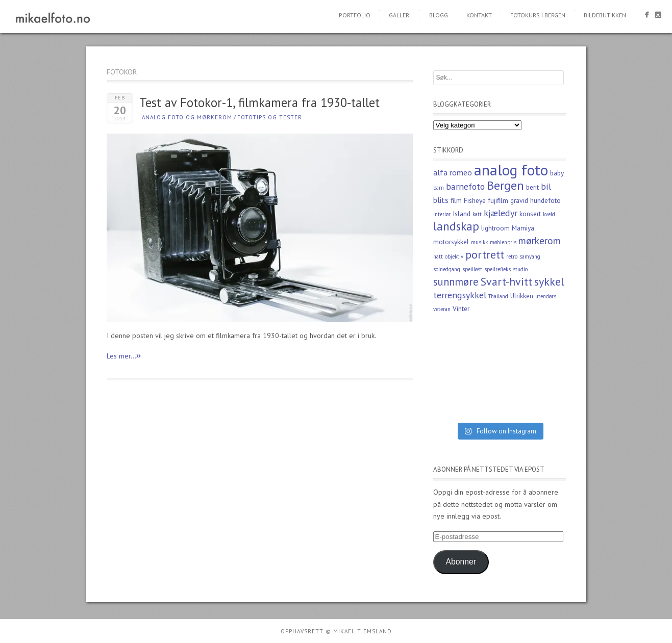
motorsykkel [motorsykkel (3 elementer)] (451, 242)
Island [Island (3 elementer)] (462, 214)
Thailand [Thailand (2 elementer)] (498, 296)
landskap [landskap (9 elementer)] (456, 226)
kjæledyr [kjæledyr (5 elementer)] (501, 213)
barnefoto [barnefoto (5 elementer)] (465, 186)
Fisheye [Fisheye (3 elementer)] (475, 200)
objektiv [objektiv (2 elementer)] (454, 256)
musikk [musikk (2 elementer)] (479, 242)
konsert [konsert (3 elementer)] (530, 214)
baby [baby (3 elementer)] (557, 173)
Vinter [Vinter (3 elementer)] (461, 308)
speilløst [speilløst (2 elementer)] (472, 269)
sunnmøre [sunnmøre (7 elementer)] (456, 282)
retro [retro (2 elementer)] (512, 256)
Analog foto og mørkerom (187, 117)
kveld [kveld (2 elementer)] (549, 214)
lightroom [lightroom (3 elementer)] (495, 228)
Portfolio (355, 15)
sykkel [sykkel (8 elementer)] (549, 281)
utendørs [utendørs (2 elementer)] (546, 296)
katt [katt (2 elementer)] (477, 214)
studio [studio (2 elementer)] (520, 269)
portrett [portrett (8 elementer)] (485, 254)
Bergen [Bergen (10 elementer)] (505, 185)
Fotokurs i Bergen (538, 15)
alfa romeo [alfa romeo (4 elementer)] (453, 172)
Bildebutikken (605, 15)
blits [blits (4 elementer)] (441, 200)
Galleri (400, 15)
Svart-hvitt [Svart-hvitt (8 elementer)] (506, 281)
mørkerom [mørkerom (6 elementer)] (540, 240)
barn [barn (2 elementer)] (439, 188)
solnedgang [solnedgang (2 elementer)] (447, 269)
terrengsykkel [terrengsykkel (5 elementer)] (460, 295)
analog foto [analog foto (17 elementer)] (511, 170)
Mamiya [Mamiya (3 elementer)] (523, 228)
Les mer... (124, 355)
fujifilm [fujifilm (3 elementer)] (498, 200)
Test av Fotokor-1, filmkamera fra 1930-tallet (259, 102)
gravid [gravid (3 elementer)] (519, 200)
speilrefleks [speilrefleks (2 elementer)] (497, 269)
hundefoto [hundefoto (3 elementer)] (545, 200)
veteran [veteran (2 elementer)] (442, 309)
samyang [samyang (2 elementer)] (530, 256)
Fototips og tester (270, 117)
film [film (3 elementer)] (456, 200)
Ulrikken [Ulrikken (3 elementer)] (522, 296)
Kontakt (479, 15)
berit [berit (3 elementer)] (532, 187)
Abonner (461, 562)
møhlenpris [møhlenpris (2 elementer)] (503, 242)
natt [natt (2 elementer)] (438, 256)
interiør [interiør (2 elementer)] (442, 214)
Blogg (439, 15)
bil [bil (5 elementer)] (546, 186)
